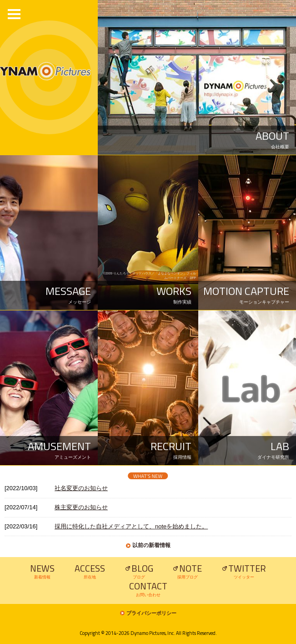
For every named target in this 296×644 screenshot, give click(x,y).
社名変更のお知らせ (81, 488)
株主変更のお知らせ (81, 507)
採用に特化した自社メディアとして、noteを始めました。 (131, 526)
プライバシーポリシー (151, 613)
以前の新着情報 (151, 545)
